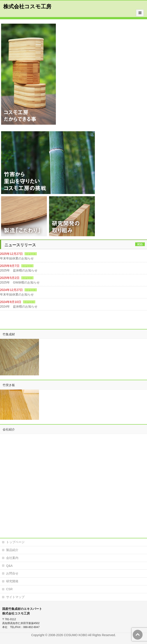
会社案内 (12, 558)
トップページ (15, 542)
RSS (140, 244)
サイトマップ (15, 597)
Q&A (9, 566)
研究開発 (12, 581)
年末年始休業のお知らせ (17, 258)
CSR (9, 589)
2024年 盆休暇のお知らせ (19, 306)
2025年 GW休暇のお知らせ (20, 282)
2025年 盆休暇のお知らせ (19, 270)
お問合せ (12, 573)
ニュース (31, 254)
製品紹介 (12, 550)
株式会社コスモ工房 (27, 6)
